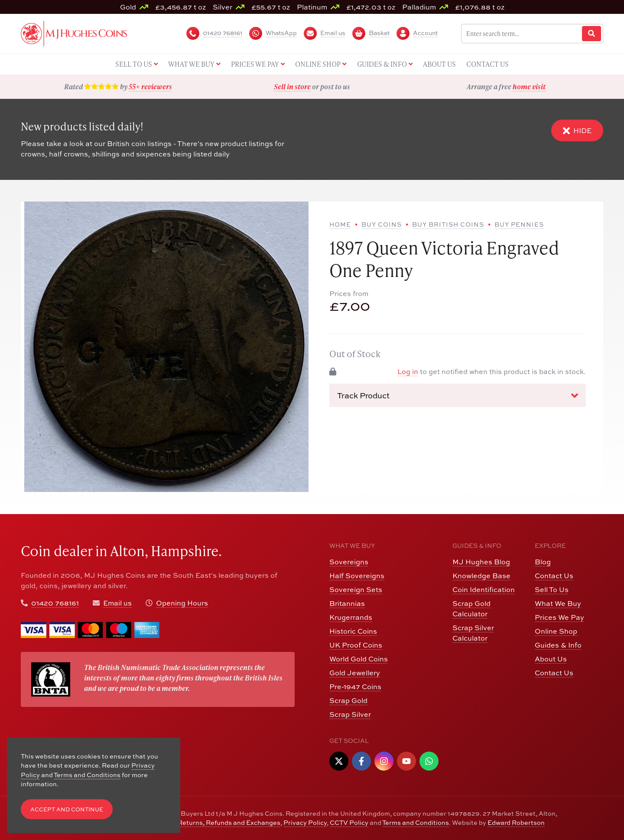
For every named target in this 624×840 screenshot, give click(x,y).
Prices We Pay (559, 617)
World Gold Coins (359, 659)
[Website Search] (591, 34)
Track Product (458, 396)
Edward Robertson (516, 822)
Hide (577, 131)
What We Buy (558, 603)
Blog (543, 562)
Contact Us (554, 576)
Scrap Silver (350, 714)
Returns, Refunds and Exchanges (229, 822)
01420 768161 (55, 603)
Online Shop (556, 631)
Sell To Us (552, 589)
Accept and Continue (67, 809)
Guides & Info (558, 645)
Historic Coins (353, 631)
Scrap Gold (348, 700)
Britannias (347, 603)
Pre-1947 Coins (355, 687)
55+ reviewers (150, 86)
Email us (117, 603)
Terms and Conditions (416, 822)
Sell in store (292, 86)
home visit (529, 86)
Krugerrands (351, 617)
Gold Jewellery (355, 673)
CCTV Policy (349, 822)
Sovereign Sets (356, 589)
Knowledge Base (481, 576)
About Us (551, 659)
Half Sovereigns (357, 576)
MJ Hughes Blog (481, 562)
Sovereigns (349, 562)
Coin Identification (484, 589)
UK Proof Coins (356, 645)
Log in (408, 371)
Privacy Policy (305, 822)
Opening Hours (182, 603)
